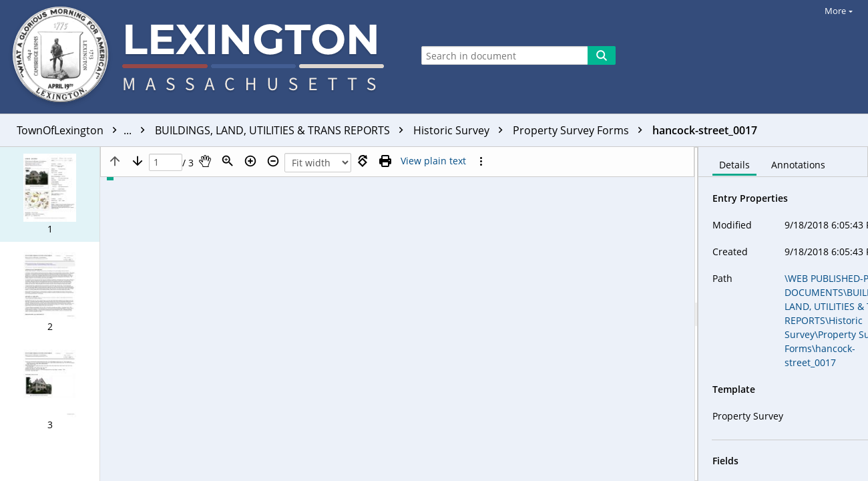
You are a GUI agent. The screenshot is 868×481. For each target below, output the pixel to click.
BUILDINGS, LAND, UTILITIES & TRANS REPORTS (282, 130)
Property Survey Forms (581, 130)
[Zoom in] (250, 161)
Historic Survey (461, 130)
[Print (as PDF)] (385, 161)
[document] (783, 314)
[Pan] (205, 161)
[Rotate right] (363, 161)
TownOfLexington (84, 130)
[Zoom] (228, 161)
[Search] (602, 55)
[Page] (166, 163)
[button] (50, 194)
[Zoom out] (273, 161)
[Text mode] (433, 161)
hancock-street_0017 (705, 130)
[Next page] (138, 161)
